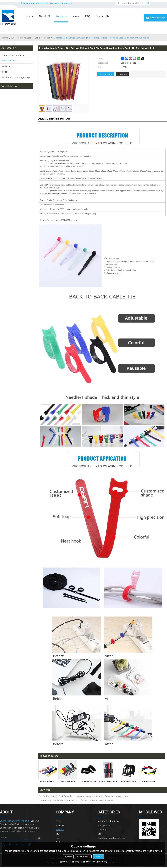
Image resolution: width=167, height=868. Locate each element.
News (76, 16)
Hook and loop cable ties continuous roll (59, 800)
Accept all (98, 856)
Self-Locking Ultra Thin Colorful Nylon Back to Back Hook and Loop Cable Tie (48, 782)
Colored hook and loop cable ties (97, 800)
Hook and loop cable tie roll (89, 796)
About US (44, 16)
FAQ (88, 16)
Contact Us (102, 16)
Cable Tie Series (42, 38)
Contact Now (106, 74)
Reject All (68, 856)
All (13, 38)
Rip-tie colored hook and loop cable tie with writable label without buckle (108, 782)
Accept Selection (83, 856)
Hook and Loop (24, 38)
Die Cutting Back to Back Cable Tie (56, 796)
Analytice (77, 862)
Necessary (65, 862)
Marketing (102, 862)
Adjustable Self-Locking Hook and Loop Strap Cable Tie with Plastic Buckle (68, 782)
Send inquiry (158, 18)
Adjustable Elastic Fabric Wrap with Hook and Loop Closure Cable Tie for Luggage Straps (128, 782)
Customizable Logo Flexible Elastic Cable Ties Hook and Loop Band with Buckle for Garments (88, 782)
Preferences (89, 862)
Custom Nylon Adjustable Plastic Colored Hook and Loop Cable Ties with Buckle (148, 782)
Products (61, 16)
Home (29, 16)
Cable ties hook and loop (117, 796)
